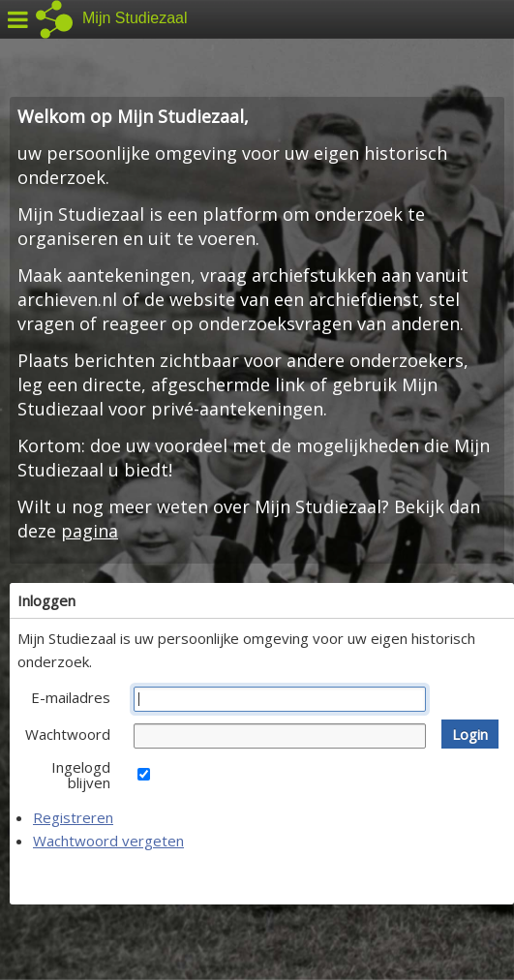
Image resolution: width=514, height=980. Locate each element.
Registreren (73, 817)
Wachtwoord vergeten (108, 841)
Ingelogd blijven (81, 775)
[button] (470, 734)
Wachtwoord (68, 734)
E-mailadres (71, 697)
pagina (90, 531)
